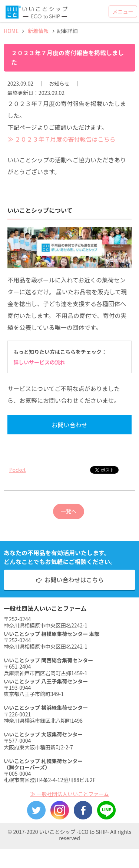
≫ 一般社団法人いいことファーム (69, 794)
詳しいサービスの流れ (39, 362)
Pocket (17, 470)
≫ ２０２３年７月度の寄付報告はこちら (62, 139)
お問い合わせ (69, 425)
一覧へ (69, 511)
